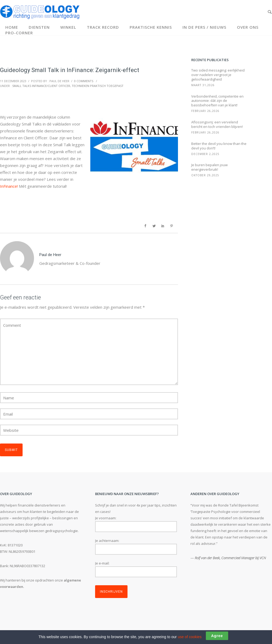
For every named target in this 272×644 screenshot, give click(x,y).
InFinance (8, 186)
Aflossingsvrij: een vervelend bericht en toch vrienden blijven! (217, 124)
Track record (103, 27)
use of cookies (190, 637)
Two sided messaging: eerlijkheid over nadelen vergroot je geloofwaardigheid (218, 75)
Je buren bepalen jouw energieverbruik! (209, 167)
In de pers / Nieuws (204, 27)
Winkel (68, 27)
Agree (217, 636)
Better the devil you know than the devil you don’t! (219, 146)
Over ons (248, 27)
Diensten (39, 27)
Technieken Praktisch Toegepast (98, 86)
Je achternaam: (107, 541)
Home (12, 27)
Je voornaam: (106, 518)
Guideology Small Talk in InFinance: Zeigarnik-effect (70, 70)
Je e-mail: (102, 563)
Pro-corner (19, 33)
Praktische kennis (151, 27)
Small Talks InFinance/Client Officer (41, 86)
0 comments (84, 81)
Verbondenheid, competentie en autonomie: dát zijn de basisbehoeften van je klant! (217, 101)
